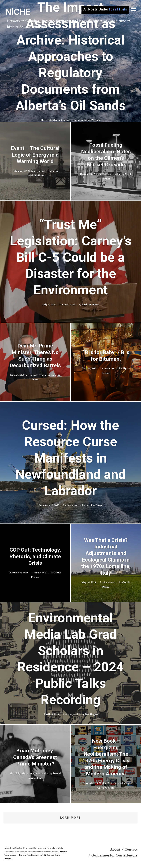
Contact (131, 849)
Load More (70, 818)
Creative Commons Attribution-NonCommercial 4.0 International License (35, 855)
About (115, 849)
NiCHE (18, 12)
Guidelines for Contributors (114, 855)
